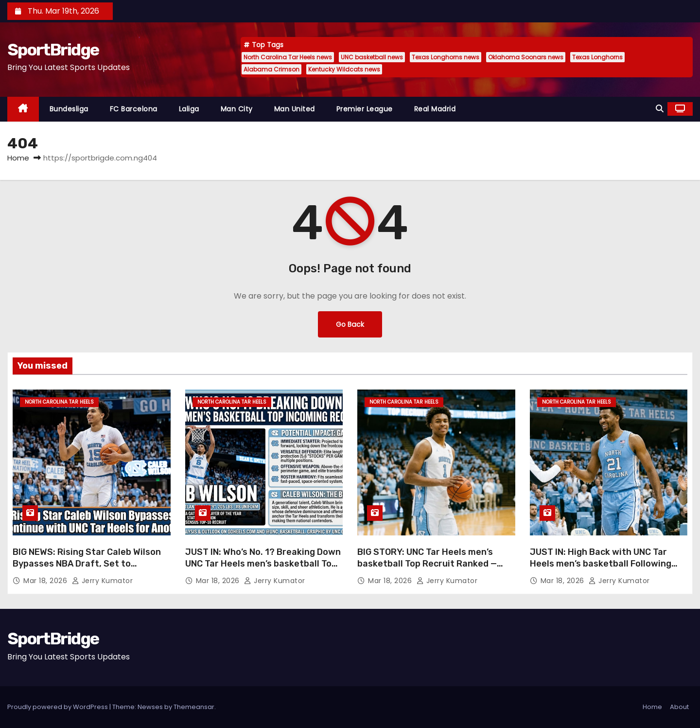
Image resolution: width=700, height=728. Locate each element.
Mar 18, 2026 (46, 581)
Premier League (365, 109)
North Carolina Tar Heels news (288, 57)
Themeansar (194, 707)
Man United (295, 109)
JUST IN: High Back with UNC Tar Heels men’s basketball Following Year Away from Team (601, 564)
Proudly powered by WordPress (58, 707)
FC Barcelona (134, 109)
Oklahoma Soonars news (526, 57)
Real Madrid (435, 109)
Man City (237, 109)
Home (18, 158)
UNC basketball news (372, 57)
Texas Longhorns (597, 57)
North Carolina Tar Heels (59, 402)
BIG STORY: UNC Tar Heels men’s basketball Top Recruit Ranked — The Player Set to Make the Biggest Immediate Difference (433, 569)
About (679, 707)
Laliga (189, 109)
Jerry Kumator (103, 581)
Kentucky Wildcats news (344, 69)
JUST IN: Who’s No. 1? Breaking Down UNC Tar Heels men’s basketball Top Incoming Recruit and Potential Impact (263, 569)
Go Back (350, 324)
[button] (660, 109)
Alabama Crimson (271, 69)
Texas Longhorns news (446, 57)
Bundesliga (69, 109)
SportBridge (53, 50)
